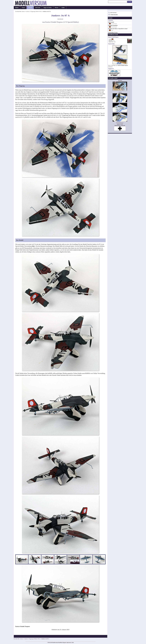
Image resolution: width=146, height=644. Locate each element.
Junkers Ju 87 (120, 124)
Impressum (69, 643)
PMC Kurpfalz (111, 22)
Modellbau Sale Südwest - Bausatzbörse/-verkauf (118, 29)
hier (34, 246)
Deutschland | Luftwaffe (120, 125)
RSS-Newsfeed (113, 13)
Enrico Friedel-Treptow (123, 65)
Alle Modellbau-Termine (113, 33)
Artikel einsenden (114, 15)
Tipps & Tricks (48, 8)
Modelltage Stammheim (113, 25)
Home (17, 8)
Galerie (30, 8)
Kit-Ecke (38, 8)
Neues (23, 8)
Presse (57, 8)
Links (73, 643)
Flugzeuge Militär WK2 (36, 11)
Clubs (63, 8)
